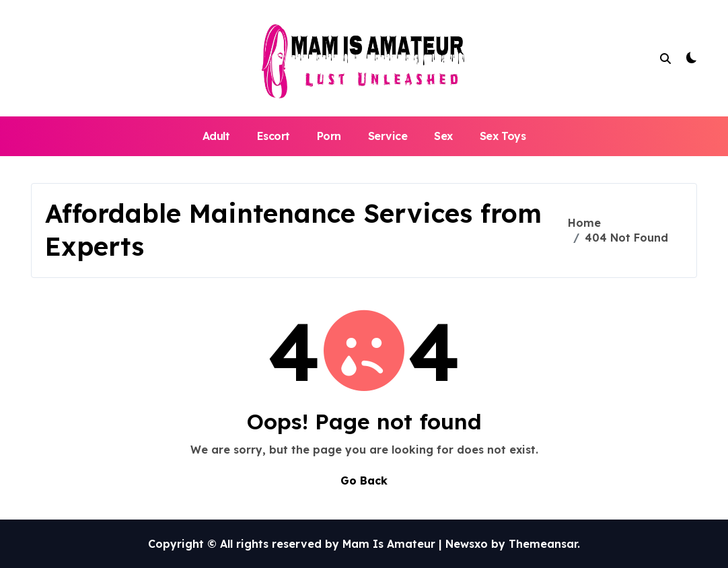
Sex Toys (503, 136)
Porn (329, 136)
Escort (274, 136)
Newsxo (467, 544)
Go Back (364, 481)
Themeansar (543, 544)
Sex (443, 136)
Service (388, 136)
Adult (216, 136)
